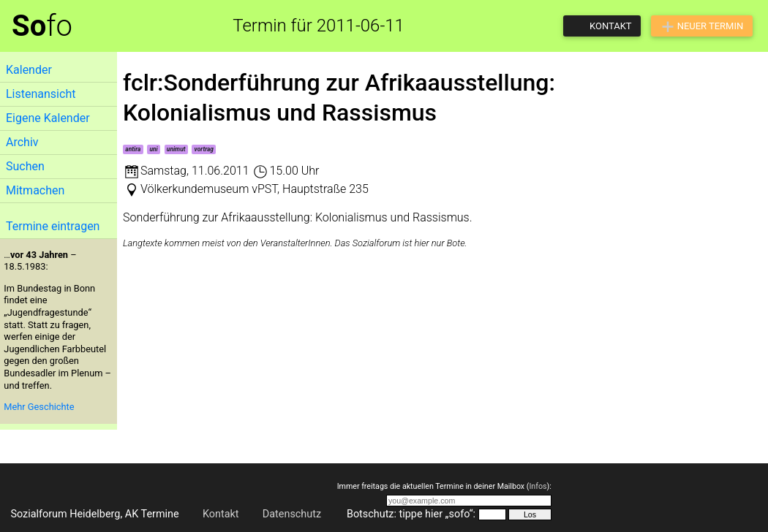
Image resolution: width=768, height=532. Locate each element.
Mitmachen (35, 190)
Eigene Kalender (48, 118)
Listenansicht (41, 94)
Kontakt (221, 514)
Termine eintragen (53, 226)
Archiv (22, 142)
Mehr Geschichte (39, 407)
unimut (176, 149)
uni (153, 149)
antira (133, 149)
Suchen (25, 166)
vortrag (204, 149)
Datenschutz (292, 514)
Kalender (29, 70)
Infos (538, 486)
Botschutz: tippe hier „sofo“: (411, 514)
